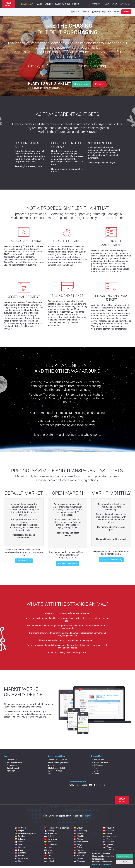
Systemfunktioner (100, 763)
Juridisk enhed (11, 768)
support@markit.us (62, 763)
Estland (20, 856)
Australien (21, 828)
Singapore (80, 861)
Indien (49, 842)
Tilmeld (126, 12)
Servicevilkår (11, 760)
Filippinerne (21, 858)
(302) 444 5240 (61, 760)
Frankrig (49, 831)
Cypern (20, 850)
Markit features (45, 4)
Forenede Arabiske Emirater (57, 828)
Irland (48, 847)
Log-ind (116, 12)
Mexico (78, 839)
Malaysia (79, 833)
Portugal (79, 850)
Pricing (76, 4)
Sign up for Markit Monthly (111, 560)
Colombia (21, 847)
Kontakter (125, 4)
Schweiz (79, 856)
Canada (20, 842)
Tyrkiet (108, 847)
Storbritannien (111, 836)
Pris (94, 768)
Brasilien (20, 836)
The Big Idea (98, 760)
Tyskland (109, 850)
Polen (78, 847)
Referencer (97, 765)
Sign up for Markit (24, 561)
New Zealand (81, 842)
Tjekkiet (108, 845)
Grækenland (51, 833)
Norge (78, 845)
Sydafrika (109, 842)
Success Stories (62, 4)
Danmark (20, 853)
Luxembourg (81, 831)
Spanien (108, 833)
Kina (48, 856)
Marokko (79, 836)
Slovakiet (109, 828)
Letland (49, 861)
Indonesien (50, 845)
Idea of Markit (28, 4)
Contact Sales (81, 84)
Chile (19, 845)
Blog (107, 4)
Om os (114, 4)
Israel (48, 850)
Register (99, 84)
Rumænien (80, 853)
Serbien (79, 858)
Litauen (78, 828)
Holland (49, 836)
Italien (49, 853)
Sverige (108, 839)
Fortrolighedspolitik (13, 763)
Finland (20, 861)
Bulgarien (21, 839)
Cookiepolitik (11, 765)
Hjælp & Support (101, 12)
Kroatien (49, 858)
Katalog (94, 4)
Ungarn (108, 853)
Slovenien (109, 831)
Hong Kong (51, 839)
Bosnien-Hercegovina (25, 833)
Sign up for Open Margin (67, 563)
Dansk (85, 12)
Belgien (20, 831)
